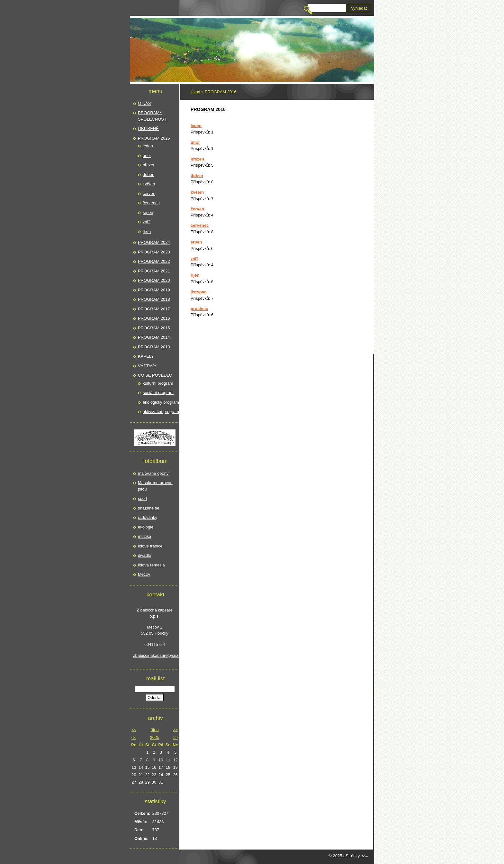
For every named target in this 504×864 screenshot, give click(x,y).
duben (197, 175)
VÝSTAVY (147, 366)
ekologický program (161, 402)
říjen (195, 275)
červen (197, 209)
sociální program (158, 393)
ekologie (146, 527)
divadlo (144, 555)
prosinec (199, 309)
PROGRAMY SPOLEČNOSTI (153, 116)
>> (175, 730)
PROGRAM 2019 (154, 290)
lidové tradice (150, 546)
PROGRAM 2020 (154, 280)
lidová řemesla (151, 565)
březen (197, 159)
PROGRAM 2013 (154, 347)
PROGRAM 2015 (154, 328)
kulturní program (158, 383)
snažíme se (148, 508)
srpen (196, 242)
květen (197, 192)
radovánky (148, 517)
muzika (144, 536)
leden (196, 126)
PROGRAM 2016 (154, 318)
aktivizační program (161, 412)
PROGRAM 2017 (154, 309)
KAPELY (146, 356)
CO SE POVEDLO (155, 375)
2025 (155, 737)
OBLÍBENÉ (148, 129)
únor (195, 142)
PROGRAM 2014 (154, 337)
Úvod (195, 92)
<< (134, 730)
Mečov (144, 574)
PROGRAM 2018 (154, 299)
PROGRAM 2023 (154, 252)
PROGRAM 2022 (154, 261)
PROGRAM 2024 (154, 242)
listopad (199, 292)
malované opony (153, 473)
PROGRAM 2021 (154, 271)
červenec (200, 225)
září (194, 259)
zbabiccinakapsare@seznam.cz (155, 655)
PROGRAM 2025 (154, 138)
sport (143, 498)
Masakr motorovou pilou (155, 486)
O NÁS (144, 103)
